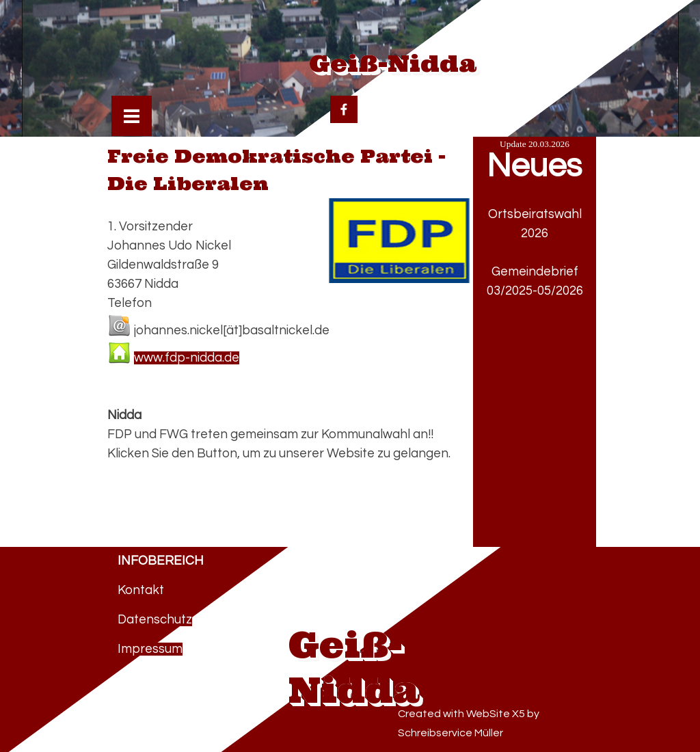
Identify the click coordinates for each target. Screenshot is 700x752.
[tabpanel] (535, 301)
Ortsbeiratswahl (535, 214)
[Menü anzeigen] (132, 116)
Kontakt (141, 590)
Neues (534, 166)
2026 (535, 233)
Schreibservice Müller (450, 733)
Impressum (150, 649)
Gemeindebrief (535, 272)
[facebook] (344, 109)
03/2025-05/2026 (535, 291)
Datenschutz (155, 620)
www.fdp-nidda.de (187, 358)
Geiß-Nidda (393, 63)
